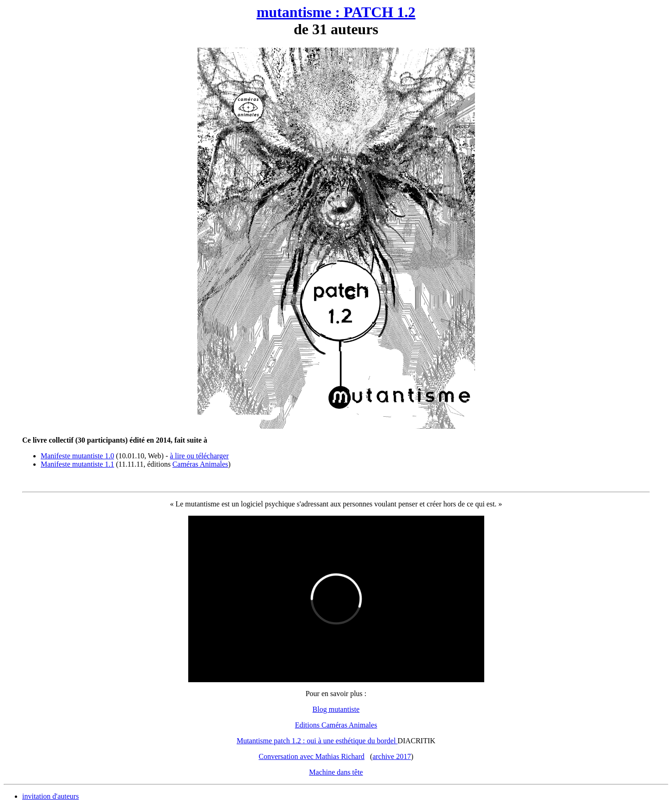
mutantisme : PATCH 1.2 (336, 12)
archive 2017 (391, 756)
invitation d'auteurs (50, 796)
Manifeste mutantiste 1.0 (77, 456)
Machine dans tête (336, 772)
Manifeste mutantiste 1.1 (77, 464)
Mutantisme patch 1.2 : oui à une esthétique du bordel (317, 741)
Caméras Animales (200, 464)
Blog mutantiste (336, 709)
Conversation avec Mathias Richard (311, 756)
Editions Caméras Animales (336, 725)
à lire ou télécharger (199, 456)
